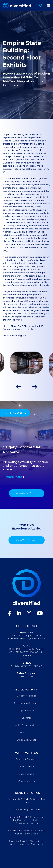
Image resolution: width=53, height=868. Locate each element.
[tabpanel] (26, 443)
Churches (26, 718)
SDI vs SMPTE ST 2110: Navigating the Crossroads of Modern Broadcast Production (26, 820)
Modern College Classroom (26, 810)
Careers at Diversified (26, 759)
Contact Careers (27, 781)
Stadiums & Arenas (26, 740)
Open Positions (26, 774)
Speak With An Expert (27, 540)
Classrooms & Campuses (26, 703)
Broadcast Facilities (27, 696)
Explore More (14, 477)
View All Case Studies (27, 493)
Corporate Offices (26, 711)
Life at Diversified (26, 767)
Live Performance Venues (26, 725)
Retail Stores (27, 733)
